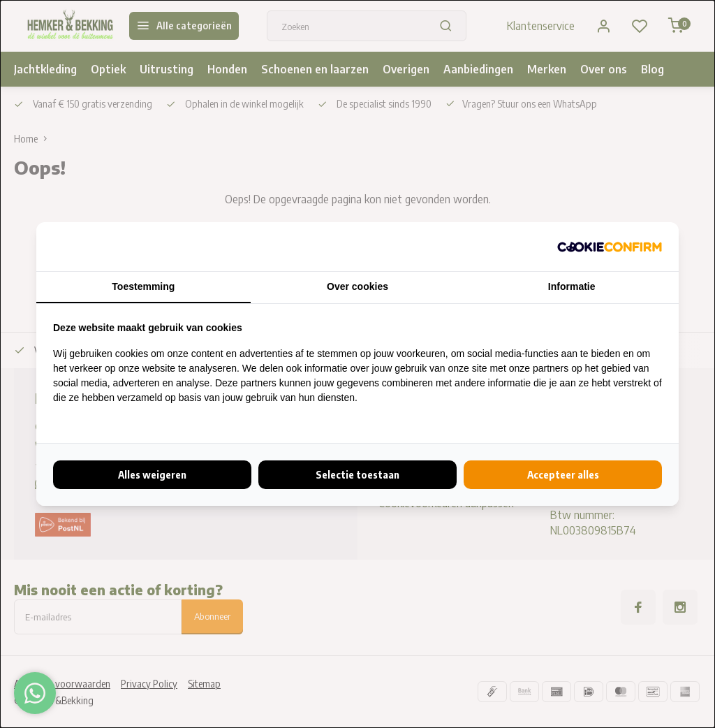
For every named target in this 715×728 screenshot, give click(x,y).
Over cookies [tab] (357, 286)
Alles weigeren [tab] (152, 475)
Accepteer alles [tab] (563, 475)
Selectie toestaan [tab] (357, 475)
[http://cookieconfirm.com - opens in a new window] (610, 247)
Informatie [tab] (572, 286)
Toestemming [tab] (143, 286)
